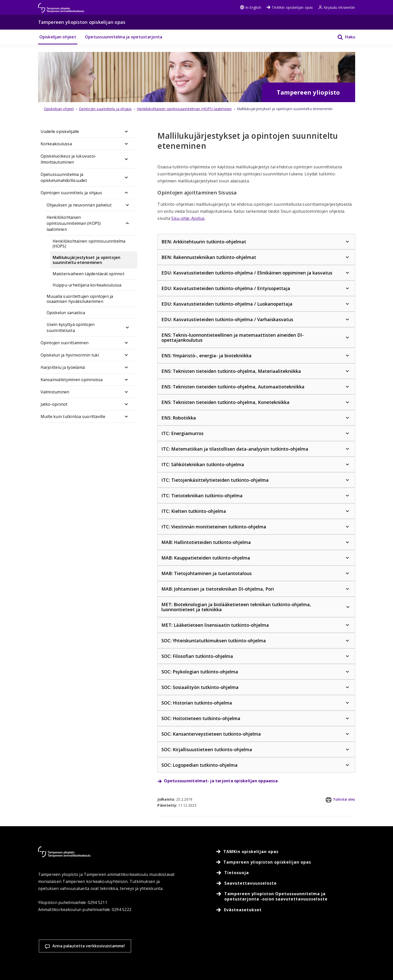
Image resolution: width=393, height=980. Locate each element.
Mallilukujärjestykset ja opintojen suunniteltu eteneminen (87, 260)
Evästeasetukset (238, 957)
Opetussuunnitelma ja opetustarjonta (124, 37)
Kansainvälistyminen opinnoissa (72, 380)
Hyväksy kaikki (297, 957)
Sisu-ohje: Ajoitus (188, 218)
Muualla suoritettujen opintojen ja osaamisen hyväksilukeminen (80, 299)
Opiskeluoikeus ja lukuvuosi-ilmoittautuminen (69, 159)
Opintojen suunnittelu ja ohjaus (71, 193)
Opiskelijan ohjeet (58, 37)
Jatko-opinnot (54, 404)
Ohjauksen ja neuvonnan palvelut (79, 205)
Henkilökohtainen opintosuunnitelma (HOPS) (89, 244)
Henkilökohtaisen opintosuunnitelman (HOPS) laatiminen (74, 223)
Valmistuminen (55, 392)
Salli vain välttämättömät (357, 957)
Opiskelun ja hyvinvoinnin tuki (70, 355)
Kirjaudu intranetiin (337, 7)
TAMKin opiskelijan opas (290, 7)
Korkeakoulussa (56, 144)
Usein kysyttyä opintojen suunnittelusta (71, 327)
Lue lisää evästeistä (174, 968)
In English (251, 7)
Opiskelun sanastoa (66, 313)
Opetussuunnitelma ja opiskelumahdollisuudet (64, 177)
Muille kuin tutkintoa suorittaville (73, 416)
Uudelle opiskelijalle (60, 131)
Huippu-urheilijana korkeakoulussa (87, 285)
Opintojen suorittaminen (65, 343)
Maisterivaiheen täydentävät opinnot (88, 274)
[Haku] (343, 37)
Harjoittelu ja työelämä (63, 367)
